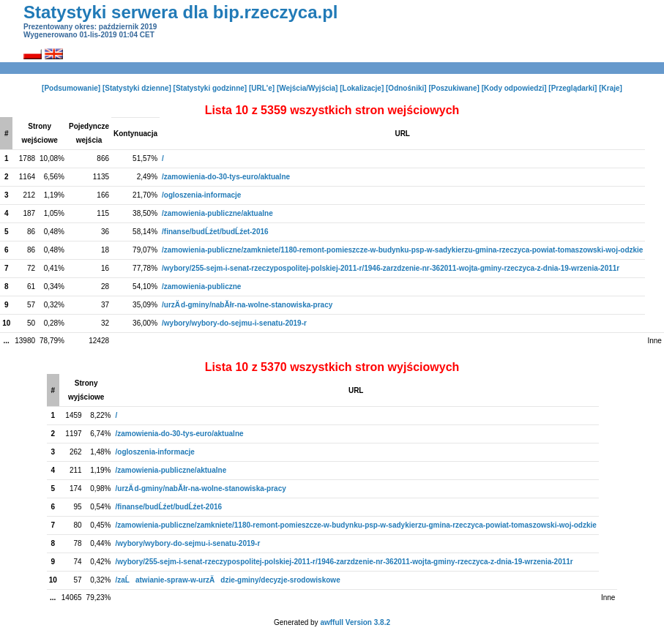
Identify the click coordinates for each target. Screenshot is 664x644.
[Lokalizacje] (362, 88)
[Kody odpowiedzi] (514, 88)
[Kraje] (611, 88)
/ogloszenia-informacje (201, 195)
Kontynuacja (135, 134)
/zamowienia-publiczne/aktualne (217, 213)
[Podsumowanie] (71, 88)
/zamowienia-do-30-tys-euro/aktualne (226, 177)
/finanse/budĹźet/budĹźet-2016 (215, 232)
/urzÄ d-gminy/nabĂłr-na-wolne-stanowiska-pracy (247, 305)
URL (402, 134)
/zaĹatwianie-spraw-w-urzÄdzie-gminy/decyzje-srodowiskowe (228, 580)
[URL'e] (262, 88)
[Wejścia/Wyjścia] (307, 88)
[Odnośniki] (406, 88)
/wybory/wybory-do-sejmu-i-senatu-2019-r (234, 323)
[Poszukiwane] (454, 88)
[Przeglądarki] (572, 88)
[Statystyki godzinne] (210, 88)
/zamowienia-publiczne (201, 287)
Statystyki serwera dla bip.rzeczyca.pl (181, 12)
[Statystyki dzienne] (137, 88)
